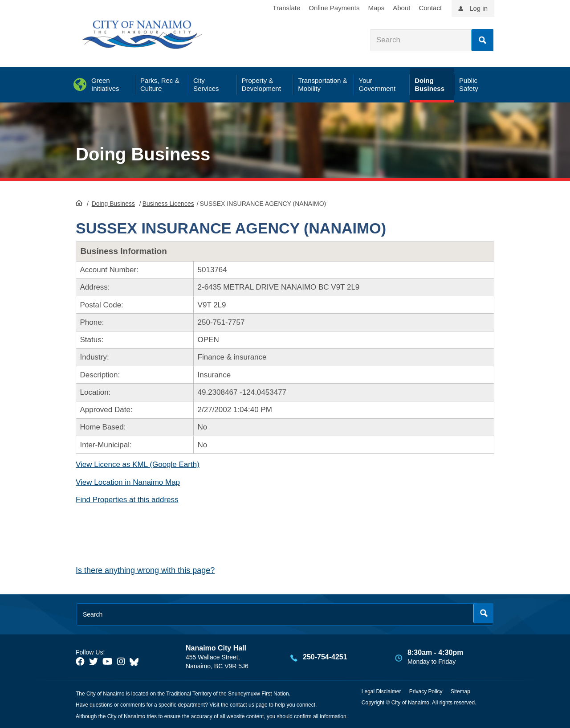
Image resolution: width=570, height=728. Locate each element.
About (401, 8)
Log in (478, 8)
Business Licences (168, 204)
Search (482, 40)
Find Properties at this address (127, 500)
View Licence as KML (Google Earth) (138, 464)
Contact (430, 8)
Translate (286, 8)
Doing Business (143, 154)
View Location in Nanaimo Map (128, 482)
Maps (377, 8)
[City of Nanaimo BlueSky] (136, 662)
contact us (242, 705)
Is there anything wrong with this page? (145, 570)
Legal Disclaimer (381, 691)
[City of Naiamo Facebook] (80, 662)
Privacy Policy (426, 691)
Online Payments (334, 8)
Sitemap (460, 691)
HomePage (79, 203)
